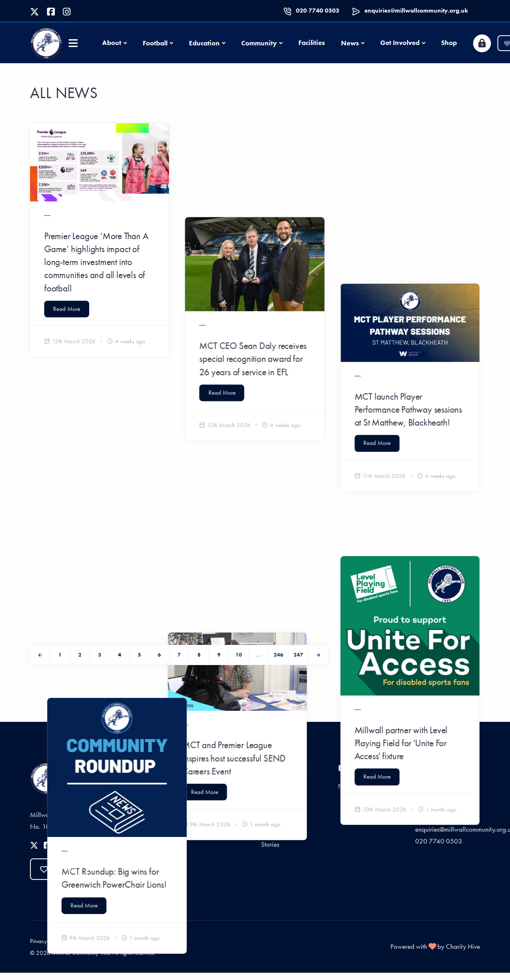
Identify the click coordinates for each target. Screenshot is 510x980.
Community (259, 43)
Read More (67, 309)
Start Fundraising (284, 815)
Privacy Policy (46, 941)
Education (204, 43)
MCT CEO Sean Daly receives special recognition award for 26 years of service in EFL (253, 265)
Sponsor (272, 830)
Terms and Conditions (95, 941)
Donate (59, 869)
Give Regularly (281, 786)
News (350, 43)
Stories (270, 844)
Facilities (312, 43)
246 (279, 655)
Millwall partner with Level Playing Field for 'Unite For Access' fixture (402, 538)
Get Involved (400, 43)
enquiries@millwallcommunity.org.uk (416, 11)
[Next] (318, 655)
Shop (449, 43)
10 (239, 655)
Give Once (276, 800)
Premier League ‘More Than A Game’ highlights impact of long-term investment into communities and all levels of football (96, 262)
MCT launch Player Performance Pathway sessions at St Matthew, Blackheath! (409, 249)
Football (155, 43)
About (112, 43)
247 (298, 655)
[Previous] (40, 655)
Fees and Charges (148, 941)
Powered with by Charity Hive (435, 946)
